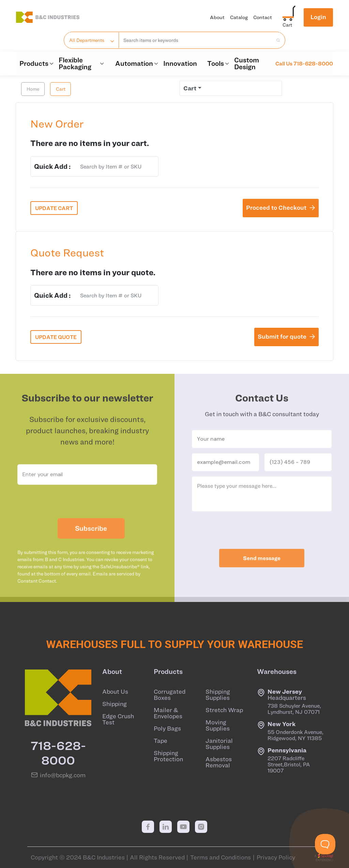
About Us (115, 692)
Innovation (180, 63)
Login (318, 17)
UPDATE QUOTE (56, 337)
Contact (263, 17)
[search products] (276, 40)
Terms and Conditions (221, 857)
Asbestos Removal (219, 762)
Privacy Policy (276, 857)
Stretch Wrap (224, 710)
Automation (136, 63)
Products (36, 63)
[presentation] (87, 516)
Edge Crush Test (118, 719)
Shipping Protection (168, 756)
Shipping (115, 704)
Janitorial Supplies (219, 744)
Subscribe (91, 543)
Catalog (239, 17)
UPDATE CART (54, 208)
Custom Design (247, 63)
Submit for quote (286, 336)
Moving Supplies (218, 725)
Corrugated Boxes (170, 695)
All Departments (87, 40)
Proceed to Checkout (281, 208)
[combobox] (196, 40)
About (217, 17)
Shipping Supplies (218, 695)
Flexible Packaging (82, 63)
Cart (61, 89)
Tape (161, 741)
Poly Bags (167, 729)
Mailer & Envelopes (168, 713)
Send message (262, 573)
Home (33, 89)
